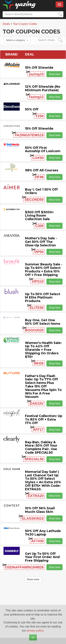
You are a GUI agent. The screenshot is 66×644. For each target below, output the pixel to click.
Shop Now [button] (54, 74)
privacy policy (35, 631)
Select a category (17, 40)
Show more (33, 579)
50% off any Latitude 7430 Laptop (43, 533)
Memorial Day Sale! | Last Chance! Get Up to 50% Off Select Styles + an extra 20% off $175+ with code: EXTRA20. (43, 480)
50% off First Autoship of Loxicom (43, 150)
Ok (33, 637)
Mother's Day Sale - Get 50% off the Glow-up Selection (41, 242)
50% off (32, 109)
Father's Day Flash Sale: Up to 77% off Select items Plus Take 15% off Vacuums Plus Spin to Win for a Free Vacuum (43, 386)
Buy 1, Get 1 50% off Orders (41, 191)
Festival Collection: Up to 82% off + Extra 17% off (44, 419)
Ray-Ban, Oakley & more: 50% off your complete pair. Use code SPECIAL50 (41, 447)
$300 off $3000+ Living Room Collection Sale (39, 216)
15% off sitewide (39, 68)
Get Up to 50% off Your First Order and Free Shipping (42, 557)
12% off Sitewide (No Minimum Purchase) (43, 88)
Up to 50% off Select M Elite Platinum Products (43, 298)
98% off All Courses (42, 170)
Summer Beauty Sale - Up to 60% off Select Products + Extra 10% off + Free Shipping (44, 270)
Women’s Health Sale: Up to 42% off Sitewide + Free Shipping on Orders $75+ (43, 350)
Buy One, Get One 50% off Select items (43, 322)
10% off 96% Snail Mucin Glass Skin (40, 510)
